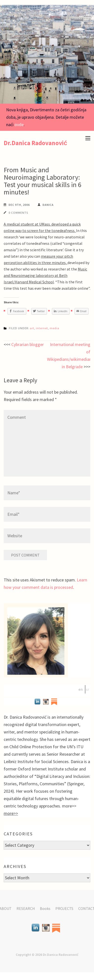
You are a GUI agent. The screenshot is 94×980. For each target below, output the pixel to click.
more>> (11, 813)
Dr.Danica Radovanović (35, 143)
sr (87, 689)
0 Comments (18, 213)
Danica (48, 205)
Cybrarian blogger (28, 344)
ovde (19, 125)
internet (42, 328)
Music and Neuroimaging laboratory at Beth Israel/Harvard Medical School (45, 275)
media (55, 328)
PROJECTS (64, 908)
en (81, 689)
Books (45, 908)
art (32, 328)
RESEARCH (26, 908)
